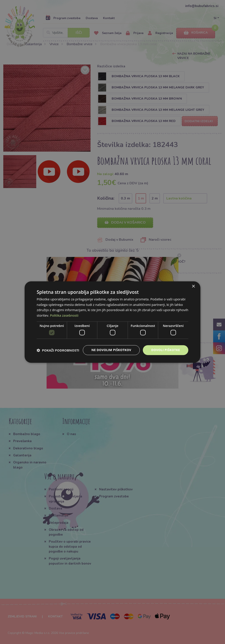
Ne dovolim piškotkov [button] (111, 350)
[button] (58, 350)
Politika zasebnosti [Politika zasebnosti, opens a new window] (64, 315)
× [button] (193, 286)
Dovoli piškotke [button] (166, 350)
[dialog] (112, 322)
